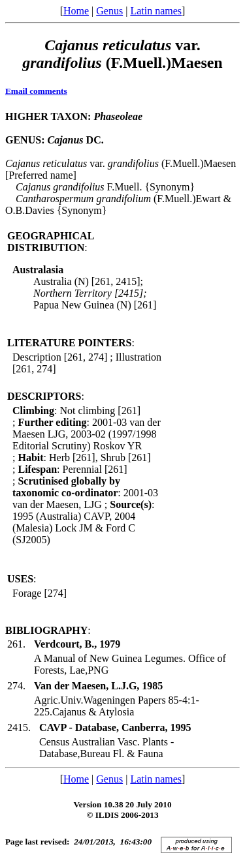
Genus (109, 11)
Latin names (156, 11)
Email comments (36, 91)
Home (76, 11)
